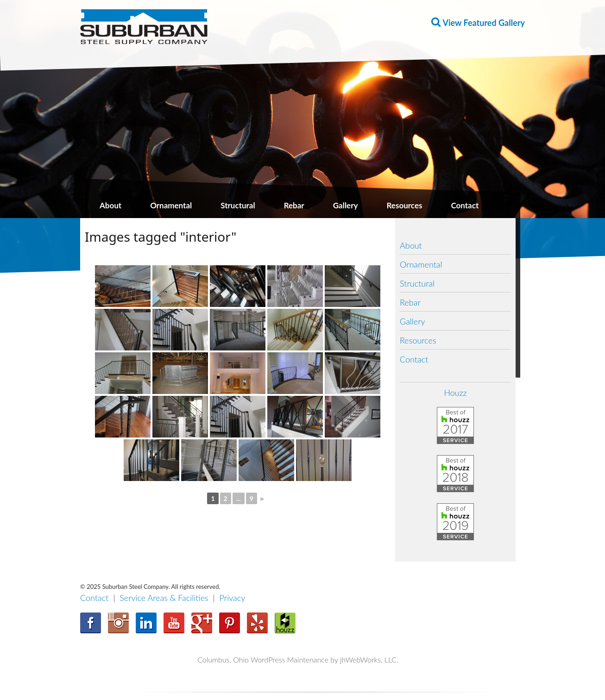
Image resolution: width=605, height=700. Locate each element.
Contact (465, 205)
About (110, 205)
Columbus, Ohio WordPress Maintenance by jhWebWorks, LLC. (298, 659)
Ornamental (171, 205)
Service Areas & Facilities (164, 598)
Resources (405, 205)
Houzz (455, 393)
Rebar (294, 205)
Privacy (233, 598)
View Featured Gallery (484, 23)
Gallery (346, 205)
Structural (238, 205)
